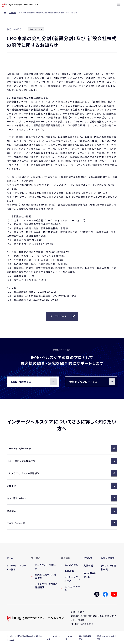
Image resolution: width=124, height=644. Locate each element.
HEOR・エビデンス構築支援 (62, 461)
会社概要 (62, 511)
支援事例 (62, 486)
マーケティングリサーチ (62, 448)
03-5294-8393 (85, 624)
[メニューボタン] (119, 5)
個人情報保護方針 (85, 638)
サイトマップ (70, 638)
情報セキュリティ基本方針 (107, 638)
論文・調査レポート (62, 498)
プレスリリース (63, 317)
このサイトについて (53, 638)
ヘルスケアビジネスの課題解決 (62, 473)
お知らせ (13, 13)
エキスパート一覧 (62, 523)
